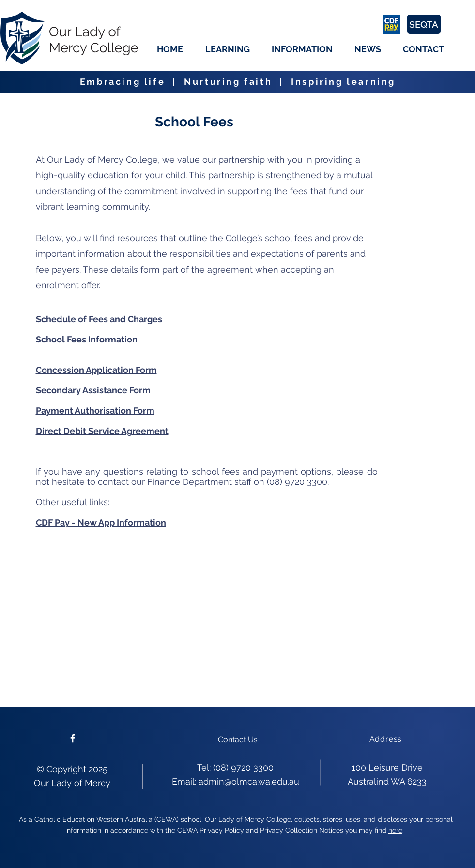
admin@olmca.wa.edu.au (249, 782)
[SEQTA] (424, 24)
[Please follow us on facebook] (73, 738)
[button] (228, 49)
